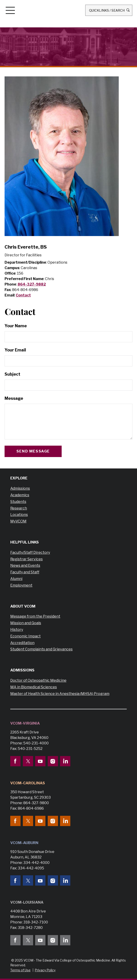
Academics (20, 495)
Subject (12, 374)
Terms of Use (20, 970)
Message (14, 398)
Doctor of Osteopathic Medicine (38, 680)
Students (18, 502)
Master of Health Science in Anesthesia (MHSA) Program (60, 694)
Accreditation (22, 643)
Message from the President (35, 616)
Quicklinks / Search (109, 10)
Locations (19, 515)
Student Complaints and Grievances (41, 649)
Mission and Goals (26, 623)
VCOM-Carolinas (28, 783)
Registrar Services (26, 559)
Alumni (16, 579)
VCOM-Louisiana (27, 902)
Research (19, 508)
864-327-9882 (32, 284)
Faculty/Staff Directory (30, 552)
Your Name (16, 326)
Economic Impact (25, 636)
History (17, 630)
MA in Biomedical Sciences (34, 687)
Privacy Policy (45, 970)
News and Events (25, 565)
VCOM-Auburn (24, 843)
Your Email (15, 350)
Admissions (20, 488)
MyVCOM (18, 521)
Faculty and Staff (25, 572)
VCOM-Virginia (25, 723)
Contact (23, 295)
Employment (21, 585)
